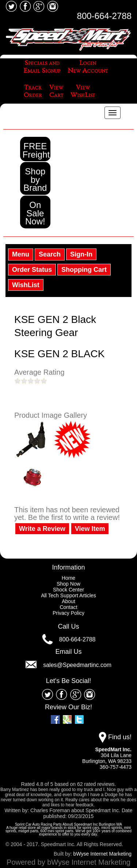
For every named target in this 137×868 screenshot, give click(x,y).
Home (68, 578)
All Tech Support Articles (68, 595)
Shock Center (68, 590)
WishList (26, 285)
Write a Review (42, 529)
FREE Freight (36, 150)
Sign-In (81, 254)
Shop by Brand (35, 180)
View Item (90, 529)
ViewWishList (83, 91)
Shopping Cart (84, 270)
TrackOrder (33, 91)
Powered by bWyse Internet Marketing (68, 862)
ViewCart (56, 91)
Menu (21, 254)
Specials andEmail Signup (42, 67)
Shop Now (68, 584)
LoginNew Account (88, 67)
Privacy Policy (68, 613)
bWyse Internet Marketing (102, 854)
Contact (68, 607)
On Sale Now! (35, 213)
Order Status (32, 270)
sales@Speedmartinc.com (77, 665)
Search (50, 254)
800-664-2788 (104, 16)
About (68, 601)
